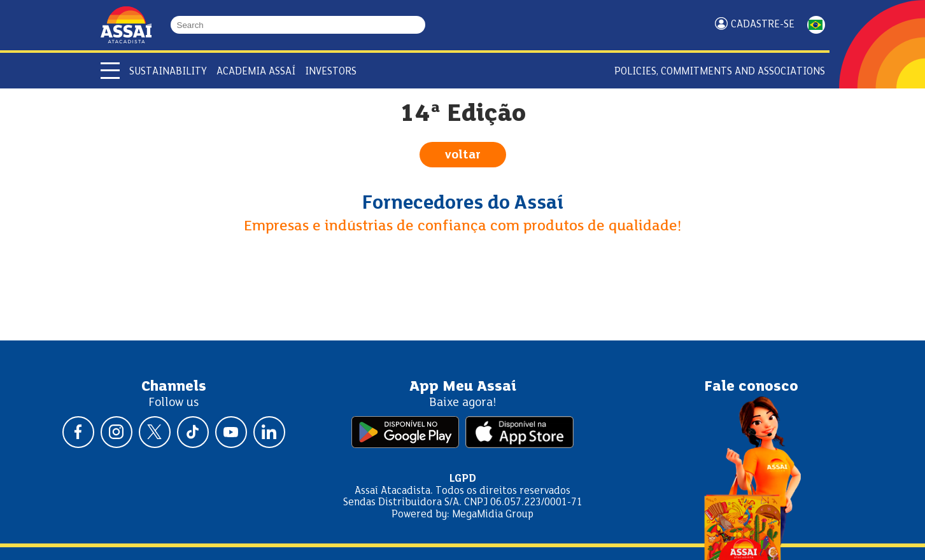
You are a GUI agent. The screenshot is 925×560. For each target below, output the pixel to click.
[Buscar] (420, 25)
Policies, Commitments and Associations (720, 72)
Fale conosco (751, 387)
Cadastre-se (763, 24)
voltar (463, 155)
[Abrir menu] (110, 71)
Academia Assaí (256, 72)
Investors (331, 72)
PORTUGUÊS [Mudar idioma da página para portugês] (816, 25)
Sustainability (168, 72)
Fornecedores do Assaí (463, 204)
